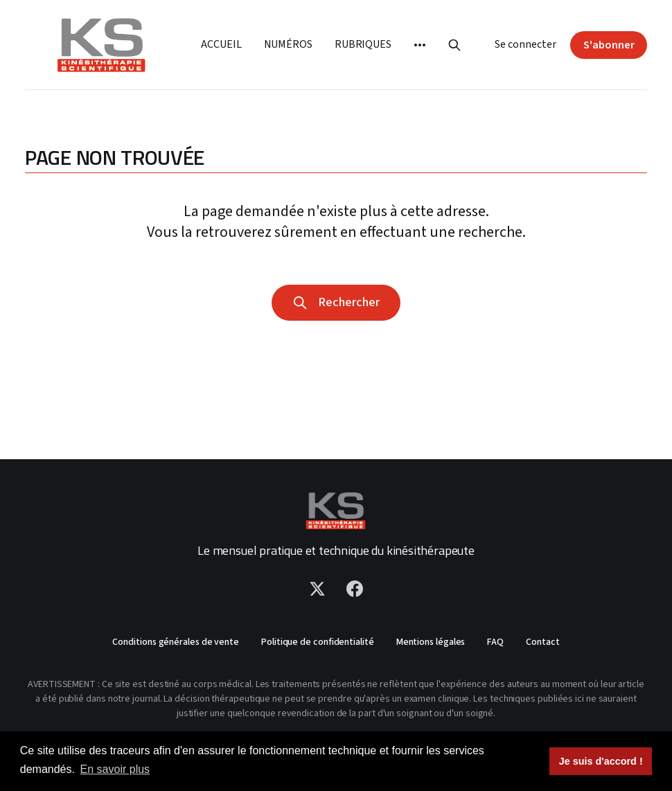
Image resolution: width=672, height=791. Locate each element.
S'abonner (609, 45)
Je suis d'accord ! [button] (601, 761)
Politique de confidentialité (318, 642)
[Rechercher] (454, 45)
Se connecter (525, 44)
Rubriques (363, 44)
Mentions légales (431, 642)
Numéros (288, 44)
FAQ (495, 642)
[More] (420, 45)
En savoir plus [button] (115, 769)
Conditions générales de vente (176, 642)
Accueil (221, 44)
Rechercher (336, 302)
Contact (542, 642)
